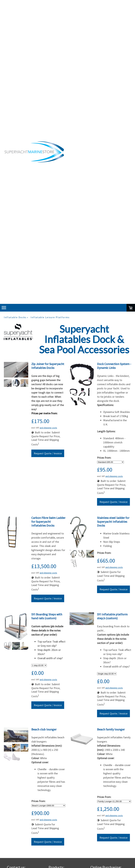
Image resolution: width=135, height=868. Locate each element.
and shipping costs (48, 428)
